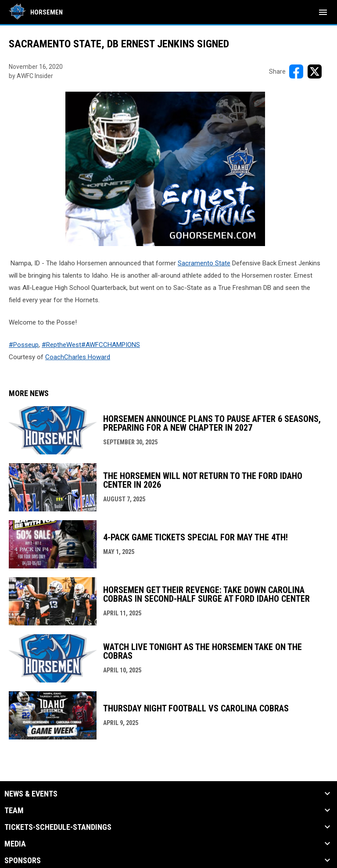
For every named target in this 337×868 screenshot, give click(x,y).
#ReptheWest (61, 345)
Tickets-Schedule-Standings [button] (58, 827)
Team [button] (14, 811)
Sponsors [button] (23, 861)
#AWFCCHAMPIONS (111, 345)
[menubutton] (323, 12)
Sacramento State (204, 263)
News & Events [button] (31, 794)
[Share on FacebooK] (296, 71)
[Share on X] (315, 71)
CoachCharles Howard (78, 357)
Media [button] (15, 844)
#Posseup (24, 345)
